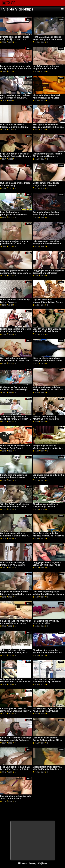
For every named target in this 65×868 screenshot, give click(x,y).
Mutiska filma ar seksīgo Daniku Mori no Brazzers (12, 564)
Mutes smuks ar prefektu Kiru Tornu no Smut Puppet (15, 447)
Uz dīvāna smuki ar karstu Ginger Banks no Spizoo (46, 67)
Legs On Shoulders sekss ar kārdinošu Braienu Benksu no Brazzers (15, 156)
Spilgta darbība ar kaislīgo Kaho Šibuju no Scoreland (46, 213)
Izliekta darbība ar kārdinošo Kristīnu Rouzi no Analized (47, 97)
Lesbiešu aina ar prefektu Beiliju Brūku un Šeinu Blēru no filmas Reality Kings (47, 740)
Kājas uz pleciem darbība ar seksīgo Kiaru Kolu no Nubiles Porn (48, 360)
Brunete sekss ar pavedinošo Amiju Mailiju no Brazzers (15, 38)
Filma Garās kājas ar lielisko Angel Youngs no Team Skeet (47, 38)
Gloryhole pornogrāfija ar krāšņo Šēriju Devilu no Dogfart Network (45, 507)
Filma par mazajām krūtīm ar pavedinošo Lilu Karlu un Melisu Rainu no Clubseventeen (14, 245)
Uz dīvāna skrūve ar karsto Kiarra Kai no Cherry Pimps (14, 388)
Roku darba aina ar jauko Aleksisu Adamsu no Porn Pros (48, 534)
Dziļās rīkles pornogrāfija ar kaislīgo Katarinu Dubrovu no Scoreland (47, 244)
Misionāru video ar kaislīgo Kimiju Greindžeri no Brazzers (48, 388)
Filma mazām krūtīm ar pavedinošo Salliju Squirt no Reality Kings (47, 682)
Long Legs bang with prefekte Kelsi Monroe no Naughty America (15, 98)
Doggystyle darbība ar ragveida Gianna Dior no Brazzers (48, 272)
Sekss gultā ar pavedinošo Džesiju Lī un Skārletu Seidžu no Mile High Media (47, 127)
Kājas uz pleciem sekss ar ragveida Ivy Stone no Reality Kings (15, 711)
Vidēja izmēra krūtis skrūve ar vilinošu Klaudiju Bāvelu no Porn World (48, 769)
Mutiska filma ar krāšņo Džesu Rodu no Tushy (15, 184)
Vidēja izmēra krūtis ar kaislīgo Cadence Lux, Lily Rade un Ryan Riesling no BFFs (16, 740)
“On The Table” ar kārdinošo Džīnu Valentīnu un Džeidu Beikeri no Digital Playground (15, 507)
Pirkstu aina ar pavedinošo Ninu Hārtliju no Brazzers (14, 476)
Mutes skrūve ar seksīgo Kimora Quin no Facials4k (46, 418)
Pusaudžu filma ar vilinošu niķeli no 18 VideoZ (46, 622)
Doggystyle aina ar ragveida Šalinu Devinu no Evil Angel (47, 564)
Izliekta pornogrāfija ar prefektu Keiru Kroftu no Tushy (16, 330)
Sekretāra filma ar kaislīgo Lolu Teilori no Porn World (16, 797)
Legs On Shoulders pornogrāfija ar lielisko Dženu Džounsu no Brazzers (47, 302)
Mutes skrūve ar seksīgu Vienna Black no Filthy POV (14, 651)
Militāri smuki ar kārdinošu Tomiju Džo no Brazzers (46, 184)
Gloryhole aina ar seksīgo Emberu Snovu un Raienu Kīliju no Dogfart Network (48, 653)
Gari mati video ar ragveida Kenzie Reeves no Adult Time (15, 359)
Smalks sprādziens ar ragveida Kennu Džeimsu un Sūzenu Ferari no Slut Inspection (16, 623)
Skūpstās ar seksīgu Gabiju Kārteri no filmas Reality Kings (15, 593)
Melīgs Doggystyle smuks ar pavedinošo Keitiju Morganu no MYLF (16, 273)
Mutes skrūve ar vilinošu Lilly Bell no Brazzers (15, 301)
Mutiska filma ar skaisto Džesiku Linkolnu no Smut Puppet (13, 127)
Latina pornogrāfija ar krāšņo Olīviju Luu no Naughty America (47, 156)
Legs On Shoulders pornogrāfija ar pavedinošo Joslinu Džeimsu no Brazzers (15, 214)
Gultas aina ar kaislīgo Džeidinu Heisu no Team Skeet (15, 681)
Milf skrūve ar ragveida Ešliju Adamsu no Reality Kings (47, 710)
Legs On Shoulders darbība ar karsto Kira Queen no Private (15, 768)
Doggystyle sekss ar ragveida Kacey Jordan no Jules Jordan (15, 67)
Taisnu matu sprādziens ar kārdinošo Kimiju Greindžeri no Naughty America (16, 419)
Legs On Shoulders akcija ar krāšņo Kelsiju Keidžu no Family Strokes (47, 331)
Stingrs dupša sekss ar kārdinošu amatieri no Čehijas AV (48, 448)
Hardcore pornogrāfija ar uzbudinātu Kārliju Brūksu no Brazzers (15, 536)
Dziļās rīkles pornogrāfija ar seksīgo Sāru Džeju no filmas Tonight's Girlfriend (47, 594)
